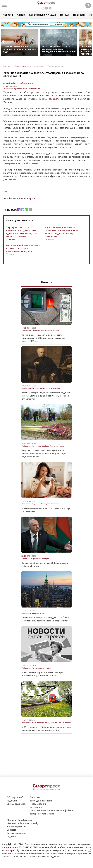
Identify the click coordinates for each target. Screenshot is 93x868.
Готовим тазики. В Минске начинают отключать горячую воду (19, 49)
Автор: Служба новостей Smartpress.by (19, 83)
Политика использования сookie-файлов (51, 810)
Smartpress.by (12, 850)
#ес (24, 89)
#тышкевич (56, 388)
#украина (18, 89)
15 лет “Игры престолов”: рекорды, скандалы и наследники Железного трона (58, 49)
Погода (65, 15)
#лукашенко (36, 558)
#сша (42, 613)
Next (90, 42)
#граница (56, 330)
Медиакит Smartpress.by (19, 820)
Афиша (21, 15)
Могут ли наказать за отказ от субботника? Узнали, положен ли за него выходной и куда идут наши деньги (44, 454)
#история (35, 388)
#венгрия (45, 558)
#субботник (36, 446)
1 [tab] (40, 58)
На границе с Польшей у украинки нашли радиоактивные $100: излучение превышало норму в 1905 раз (43, 338)
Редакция (12, 801)
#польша (48, 330)
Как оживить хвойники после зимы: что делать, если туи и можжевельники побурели (23, 248)
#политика (26, 558)
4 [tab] (52, 58)
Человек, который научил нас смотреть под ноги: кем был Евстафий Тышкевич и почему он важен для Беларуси (46, 396)
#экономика (8, 89)
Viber (21, 198)
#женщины (45, 504)
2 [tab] (44, 58)
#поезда (40, 723)
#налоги (35, 613)
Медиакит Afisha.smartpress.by (23, 823)
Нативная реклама (16, 826)
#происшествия (38, 330)
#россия (68, 723)
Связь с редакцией (17, 804)
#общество (26, 330)
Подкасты (79, 15)
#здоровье (36, 504)
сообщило (54, 99)
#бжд (34, 723)
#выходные (59, 723)
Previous (3, 42)
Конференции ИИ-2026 (43, 15)
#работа (45, 446)
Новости (8, 15)
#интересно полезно (58, 446)
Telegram (31, 198)
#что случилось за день (41, 668)
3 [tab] (48, 58)
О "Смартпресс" (15, 797)
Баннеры (11, 830)
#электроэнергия (33, 89)
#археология (45, 388)
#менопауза (55, 504)
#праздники (49, 723)
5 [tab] (56, 58)
